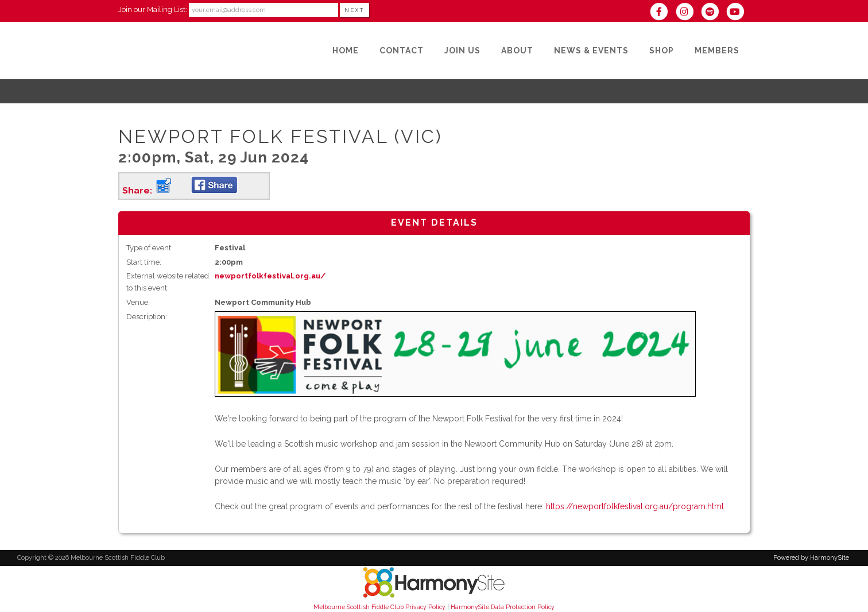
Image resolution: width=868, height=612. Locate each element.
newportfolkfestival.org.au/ (270, 276)
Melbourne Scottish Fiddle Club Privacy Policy (379, 607)
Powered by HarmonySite (811, 558)
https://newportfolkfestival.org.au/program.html (635, 506)
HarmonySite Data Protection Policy (503, 607)
